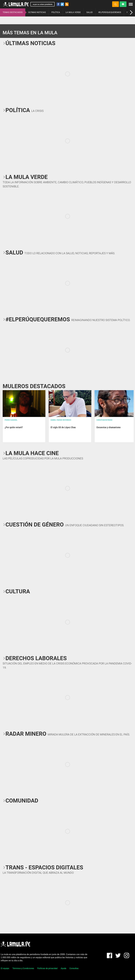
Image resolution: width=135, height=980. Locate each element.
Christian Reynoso (104, 420)
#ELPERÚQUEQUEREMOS (110, 12)
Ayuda (63, 968)
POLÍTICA (56, 12)
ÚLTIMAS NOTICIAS (37, 12)
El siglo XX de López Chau (63, 427)
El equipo (5, 968)
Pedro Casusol (11, 420)
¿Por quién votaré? (14, 427)
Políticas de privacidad (47, 968)
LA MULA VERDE (73, 12)
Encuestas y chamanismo (109, 427)
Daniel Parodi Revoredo (61, 420)
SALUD (90, 12)
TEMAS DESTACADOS (13, 12)
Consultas (74, 968)
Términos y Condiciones (23, 968)
